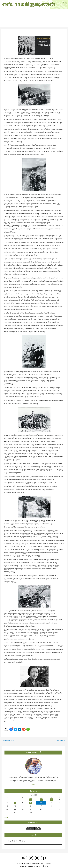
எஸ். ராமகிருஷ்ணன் (14, 4)
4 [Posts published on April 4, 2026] (51, 798)
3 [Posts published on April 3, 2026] (41, 798)
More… (33, 782)
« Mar (6, 816)
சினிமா (34, 18)
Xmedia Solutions (42, 864)
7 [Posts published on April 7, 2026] (15, 801)
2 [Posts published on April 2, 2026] (31, 798)
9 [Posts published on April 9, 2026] (31, 801)
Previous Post (8, 738)
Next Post (61, 738)
